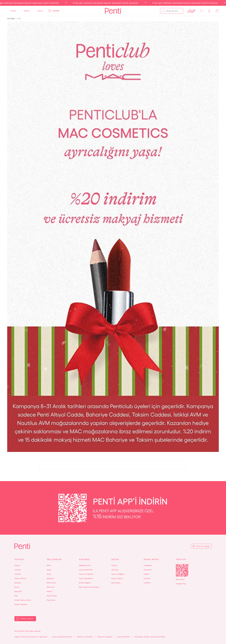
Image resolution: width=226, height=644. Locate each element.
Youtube (147, 578)
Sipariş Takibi (117, 578)
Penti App (181, 559)
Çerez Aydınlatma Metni (62, 637)
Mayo (49, 570)
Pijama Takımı (20, 578)
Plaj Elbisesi (52, 596)
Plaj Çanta (51, 600)
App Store (180, 579)
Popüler (19, 559)
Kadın (13, 11)
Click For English (203, 546)
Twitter (146, 574)
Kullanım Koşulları (105, 637)
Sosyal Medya (151, 559)
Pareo (49, 574)
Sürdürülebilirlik (86, 570)
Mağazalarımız (85, 565)
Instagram (148, 565)
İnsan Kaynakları (86, 578)
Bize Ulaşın (116, 583)
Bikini (49, 565)
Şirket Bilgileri (85, 583)
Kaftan (49, 591)
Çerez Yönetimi (123, 637)
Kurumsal (84, 559)
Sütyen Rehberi (21, 604)
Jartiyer (18, 570)
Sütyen (17, 565)
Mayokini (50, 578)
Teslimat (115, 570)
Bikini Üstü (51, 583)
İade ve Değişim (118, 574)
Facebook (148, 570)
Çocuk (40, 11)
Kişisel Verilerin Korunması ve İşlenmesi (31, 637)
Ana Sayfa (11, 19)
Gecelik (18, 574)
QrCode (182, 570)
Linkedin (147, 583)
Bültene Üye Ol (27, 619)
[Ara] (163, 11)
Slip (16, 596)
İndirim (56, 11)
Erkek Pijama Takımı (23, 600)
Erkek (27, 11)
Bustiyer (18, 583)
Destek (115, 559)
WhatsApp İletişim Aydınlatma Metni (150, 637)
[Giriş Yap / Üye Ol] (209, 11)
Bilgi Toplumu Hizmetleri (89, 587)
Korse (17, 587)
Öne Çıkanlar (54, 559)
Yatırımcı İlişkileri (86, 574)
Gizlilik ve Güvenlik (85, 637)
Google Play (181, 584)
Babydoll (18, 591)
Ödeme (114, 565)
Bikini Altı (51, 587)
